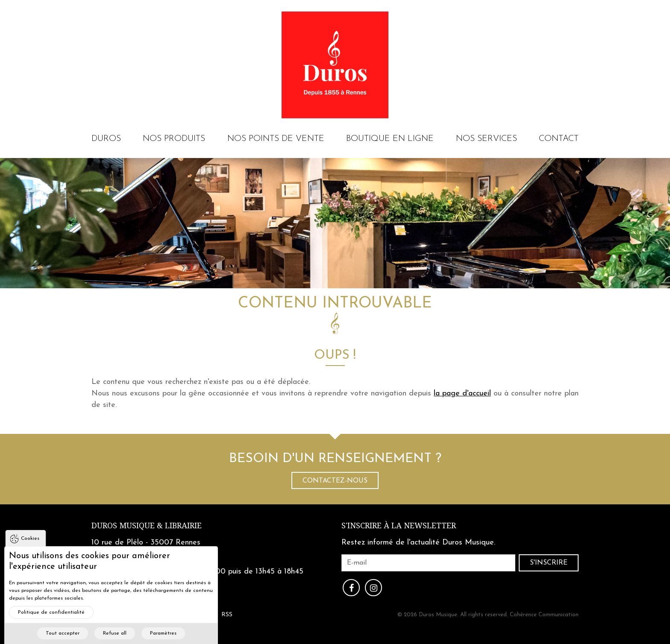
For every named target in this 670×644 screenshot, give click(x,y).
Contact (559, 139)
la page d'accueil (462, 394)
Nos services (486, 139)
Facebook (351, 588)
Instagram (373, 588)
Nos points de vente (276, 139)
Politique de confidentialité (51, 623)
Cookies (30, 549)
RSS (227, 615)
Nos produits (174, 139)
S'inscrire (549, 563)
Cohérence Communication (544, 615)
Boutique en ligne (390, 139)
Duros (106, 139)
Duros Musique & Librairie (147, 525)
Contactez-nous (335, 481)
